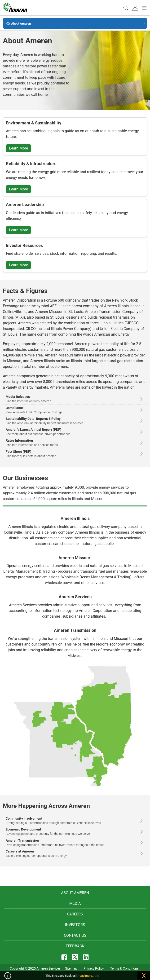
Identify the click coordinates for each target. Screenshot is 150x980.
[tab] (136, 8)
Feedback (75, 946)
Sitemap (71, 968)
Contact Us (75, 935)
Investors (75, 925)
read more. (86, 976)
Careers (75, 914)
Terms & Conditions (124, 968)
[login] (136, 8)
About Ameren (75, 893)
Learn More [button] (18, 148)
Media (75, 903)
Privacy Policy (94, 968)
